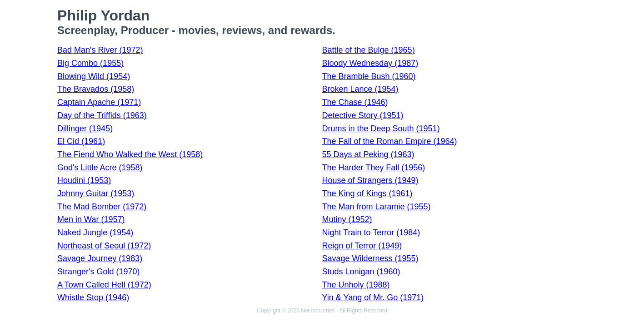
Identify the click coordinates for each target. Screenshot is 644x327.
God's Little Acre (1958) (100, 168)
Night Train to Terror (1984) (371, 233)
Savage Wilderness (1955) (370, 258)
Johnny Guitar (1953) (96, 193)
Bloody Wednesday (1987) (370, 63)
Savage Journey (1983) (100, 258)
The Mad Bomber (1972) (102, 207)
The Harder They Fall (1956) (373, 168)
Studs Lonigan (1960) (361, 272)
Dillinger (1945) (85, 129)
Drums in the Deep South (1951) (381, 129)
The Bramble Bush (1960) (369, 76)
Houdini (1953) (84, 180)
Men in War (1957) (91, 219)
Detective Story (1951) (362, 115)
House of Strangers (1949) (370, 180)
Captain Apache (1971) (99, 102)
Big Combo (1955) (90, 63)
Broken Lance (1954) (360, 89)
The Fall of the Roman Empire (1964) (389, 141)
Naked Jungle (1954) (95, 233)
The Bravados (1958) (96, 89)
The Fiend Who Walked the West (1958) (130, 154)
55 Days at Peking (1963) (368, 154)
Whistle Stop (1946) (93, 297)
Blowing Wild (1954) (94, 76)
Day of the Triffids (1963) (102, 115)
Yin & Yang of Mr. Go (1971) (373, 297)
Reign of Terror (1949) (362, 246)
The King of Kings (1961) (367, 193)
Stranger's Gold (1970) (99, 272)
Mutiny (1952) (347, 219)
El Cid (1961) (81, 141)
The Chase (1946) (355, 102)
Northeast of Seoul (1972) (104, 246)
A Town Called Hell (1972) (104, 285)
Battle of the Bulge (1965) (368, 50)
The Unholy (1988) (356, 285)
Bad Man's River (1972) (100, 50)
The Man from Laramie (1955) (376, 207)
